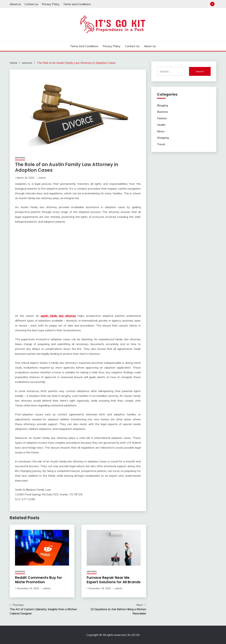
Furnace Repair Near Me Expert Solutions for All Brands (114, 580)
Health (161, 125)
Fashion (162, 118)
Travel (161, 144)
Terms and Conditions (77, 4)
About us (15, 4)
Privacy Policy (51, 4)
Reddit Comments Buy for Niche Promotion (38, 580)
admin (42, 178)
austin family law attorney (58, 316)
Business (163, 112)
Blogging (162, 105)
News (161, 131)
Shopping (163, 138)
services (20, 158)
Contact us (31, 4)
